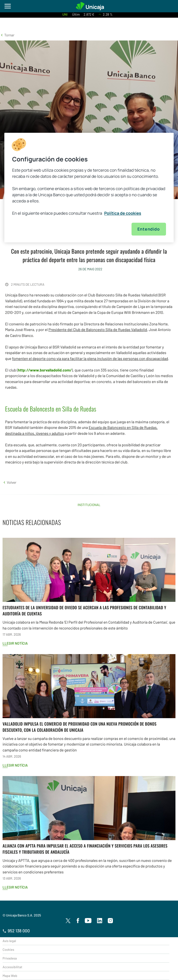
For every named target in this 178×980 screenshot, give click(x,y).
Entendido (149, 229)
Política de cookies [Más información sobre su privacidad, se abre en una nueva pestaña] (123, 213)
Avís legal (9, 941)
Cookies (8, 950)
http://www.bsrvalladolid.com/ (45, 370)
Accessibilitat (12, 967)
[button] (7, 35)
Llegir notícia (15, 643)
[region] (89, 188)
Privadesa (10, 958)
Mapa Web (10, 976)
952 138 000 (16, 931)
